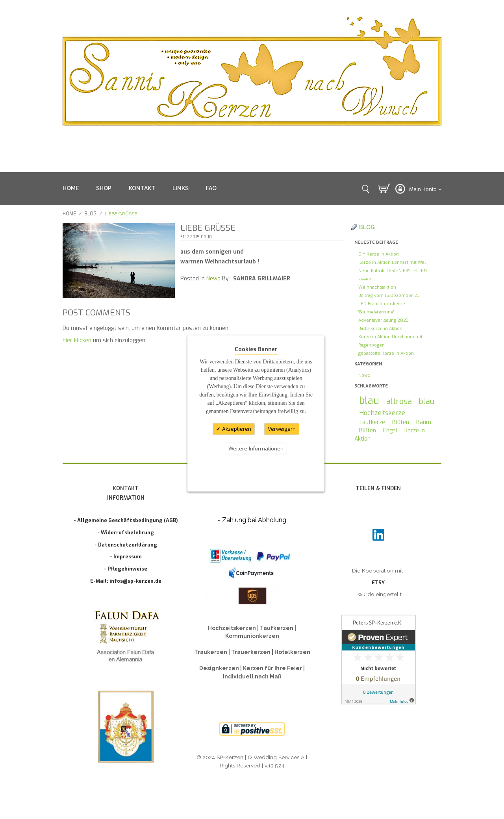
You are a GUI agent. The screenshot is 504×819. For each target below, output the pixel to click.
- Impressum (126, 557)
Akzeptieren (236, 429)
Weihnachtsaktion (377, 287)
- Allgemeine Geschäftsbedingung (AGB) (126, 520)
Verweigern (282, 429)
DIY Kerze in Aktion (379, 254)
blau (369, 401)
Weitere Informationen (256, 448)
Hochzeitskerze (382, 413)
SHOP (104, 188)
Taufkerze (372, 422)
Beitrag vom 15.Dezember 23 (389, 296)
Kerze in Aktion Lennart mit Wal (392, 262)
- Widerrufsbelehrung (126, 533)
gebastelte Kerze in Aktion (386, 353)
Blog (90, 214)
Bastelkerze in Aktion (380, 329)
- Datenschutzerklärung (126, 545)
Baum (424, 422)
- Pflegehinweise (126, 569)
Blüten (401, 422)
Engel (390, 431)
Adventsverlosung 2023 (384, 320)
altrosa (399, 401)
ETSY (378, 583)
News (213, 279)
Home (69, 214)
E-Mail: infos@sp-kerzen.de (126, 581)
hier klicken (77, 340)
